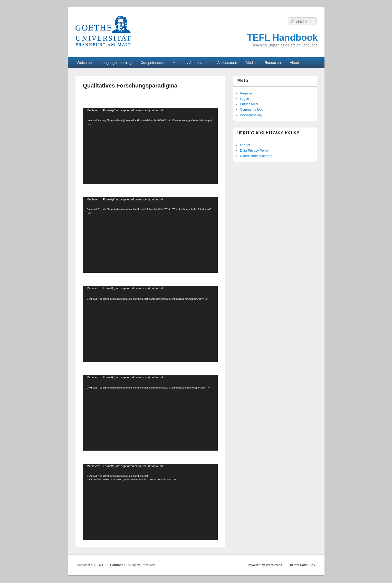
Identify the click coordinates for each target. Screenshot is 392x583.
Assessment (227, 63)
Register (246, 93)
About (295, 63)
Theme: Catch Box (302, 565)
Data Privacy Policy (254, 150)
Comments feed (252, 109)
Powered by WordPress (265, 565)
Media (251, 63)
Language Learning (116, 63)
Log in (245, 99)
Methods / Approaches (190, 63)
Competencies (152, 63)
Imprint (245, 145)
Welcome (84, 63)
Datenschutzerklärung (256, 156)
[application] (150, 146)
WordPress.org (251, 115)
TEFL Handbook (282, 38)
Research (273, 63)
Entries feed (249, 104)
